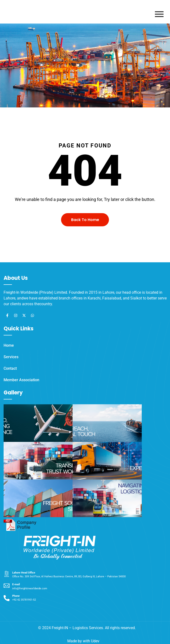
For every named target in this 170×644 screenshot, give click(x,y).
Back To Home (85, 220)
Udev (95, 641)
